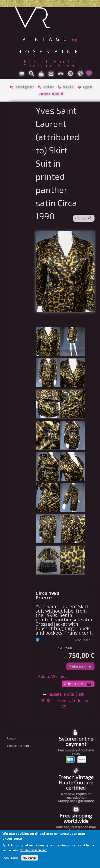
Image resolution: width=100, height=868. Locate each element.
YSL (65, 707)
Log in (12, 738)
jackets (55, 694)
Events (64, 700)
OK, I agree (11, 858)
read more (82, 640)
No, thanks (30, 858)
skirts (69, 694)
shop (84, 218)
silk (82, 694)
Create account (18, 746)
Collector (80, 700)
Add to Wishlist (52, 676)
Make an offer (80, 666)
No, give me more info (33, 850)
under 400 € (51, 94)
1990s (47, 700)
